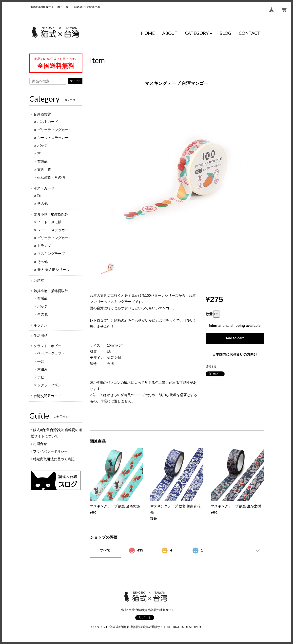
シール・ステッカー (53, 138)
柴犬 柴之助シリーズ (53, 270)
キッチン (40, 325)
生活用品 (40, 335)
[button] (198, 33)
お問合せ (40, 444)
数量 (209, 314)
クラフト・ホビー (47, 346)
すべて (105, 550)
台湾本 (39, 280)
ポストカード (48, 122)
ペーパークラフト (51, 353)
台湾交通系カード (47, 396)
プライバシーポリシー (50, 451)
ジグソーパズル (49, 385)
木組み (42, 369)
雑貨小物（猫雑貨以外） (53, 291)
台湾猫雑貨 (42, 114)
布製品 (42, 161)
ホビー (42, 377)
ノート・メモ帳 (49, 222)
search (75, 81)
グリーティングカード (55, 130)
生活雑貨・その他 (51, 177)
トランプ (44, 246)
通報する (211, 367)
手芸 (41, 361)
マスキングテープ (51, 254)
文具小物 (44, 169)
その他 (42, 203)
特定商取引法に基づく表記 (54, 459)
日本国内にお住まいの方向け (235, 354)
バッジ (42, 146)
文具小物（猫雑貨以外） (53, 214)
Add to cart (235, 338)
